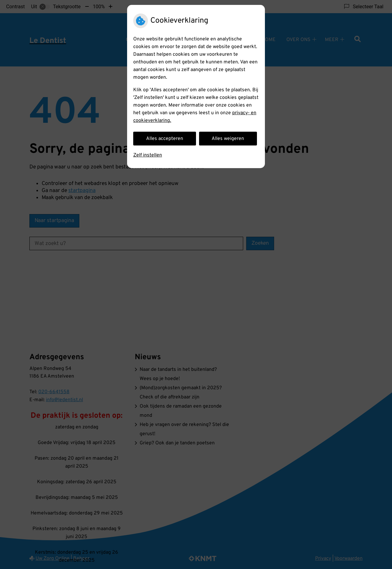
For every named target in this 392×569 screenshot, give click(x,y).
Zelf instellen (148, 155)
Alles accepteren (165, 139)
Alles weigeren (228, 139)
